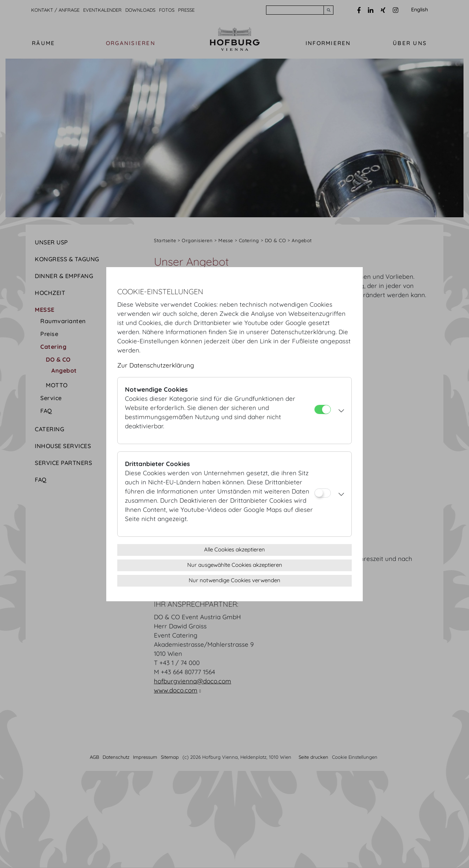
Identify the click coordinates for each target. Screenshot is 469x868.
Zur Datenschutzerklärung (156, 365)
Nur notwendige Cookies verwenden (234, 580)
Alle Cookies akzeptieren (234, 549)
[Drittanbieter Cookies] (323, 493)
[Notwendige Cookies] (323, 409)
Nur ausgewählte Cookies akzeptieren (235, 565)
